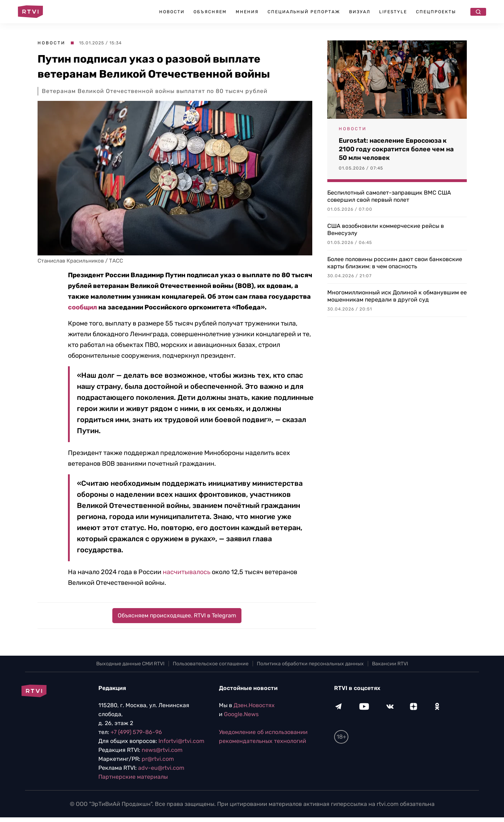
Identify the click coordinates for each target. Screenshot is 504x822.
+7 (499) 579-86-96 (136, 732)
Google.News (241, 714)
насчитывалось (187, 572)
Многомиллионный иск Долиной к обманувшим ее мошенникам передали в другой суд (397, 296)
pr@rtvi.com (158, 759)
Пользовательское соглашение (211, 664)
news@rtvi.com (162, 750)
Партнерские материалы (133, 777)
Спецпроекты (436, 12)
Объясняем (210, 12)
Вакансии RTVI (390, 664)
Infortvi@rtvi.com (181, 741)
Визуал (360, 12)
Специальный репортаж (304, 12)
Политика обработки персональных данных (310, 664)
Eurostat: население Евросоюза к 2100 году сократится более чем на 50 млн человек (396, 149)
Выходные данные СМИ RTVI (130, 664)
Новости (172, 12)
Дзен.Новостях (254, 705)
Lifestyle (393, 12)
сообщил (82, 307)
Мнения (247, 12)
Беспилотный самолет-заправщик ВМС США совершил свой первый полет (389, 196)
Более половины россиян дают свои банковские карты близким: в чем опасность (395, 263)
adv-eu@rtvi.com (161, 768)
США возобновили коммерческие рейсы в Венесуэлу (386, 229)
